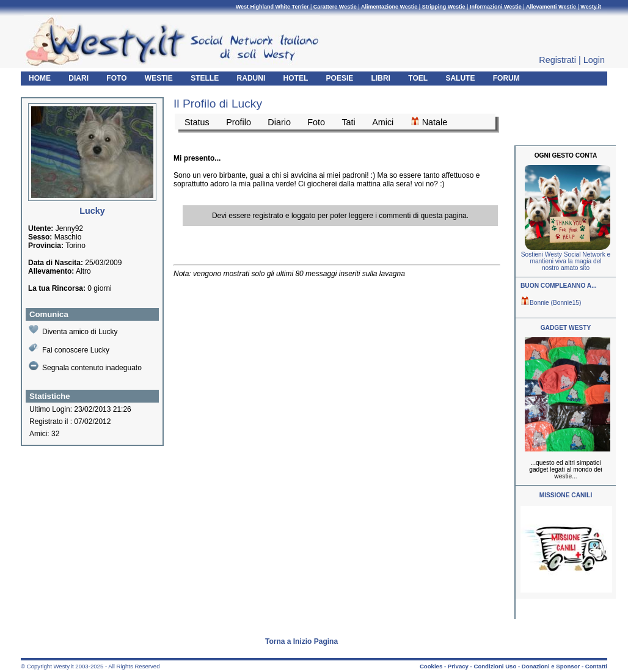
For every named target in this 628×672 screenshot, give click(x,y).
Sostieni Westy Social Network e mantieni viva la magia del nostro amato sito (566, 261)
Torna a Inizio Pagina (301, 641)
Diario (279, 122)
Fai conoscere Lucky (69, 349)
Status (197, 122)
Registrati (557, 60)
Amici (383, 122)
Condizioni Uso (495, 666)
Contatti (596, 666)
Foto (316, 122)
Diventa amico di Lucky (73, 330)
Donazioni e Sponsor (551, 666)
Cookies (431, 666)
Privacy (458, 666)
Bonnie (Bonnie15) (551, 303)
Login (594, 60)
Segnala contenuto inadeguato (85, 367)
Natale (429, 122)
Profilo (239, 122)
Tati (348, 122)
